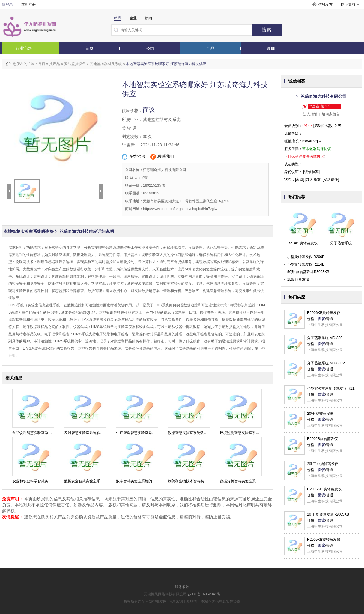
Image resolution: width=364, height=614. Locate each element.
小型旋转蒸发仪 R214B (306, 264)
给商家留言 (331, 114)
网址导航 (350, 5)
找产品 (55, 64)
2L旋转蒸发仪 (298, 279)
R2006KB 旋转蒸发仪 (324, 489)
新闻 (271, 48)
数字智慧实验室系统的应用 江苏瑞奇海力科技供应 (156, 481)
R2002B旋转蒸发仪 (322, 439)
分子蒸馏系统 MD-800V (326, 363)
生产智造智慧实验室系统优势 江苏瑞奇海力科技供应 (158, 433)
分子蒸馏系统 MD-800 (325, 338)
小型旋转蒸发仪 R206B (306, 257)
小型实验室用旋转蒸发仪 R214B (333, 388)
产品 (210, 48)
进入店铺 (310, 114)
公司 (150, 48)
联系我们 (162, 157)
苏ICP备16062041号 (204, 594)
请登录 (7, 5)
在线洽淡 (134, 157)
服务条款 (182, 587)
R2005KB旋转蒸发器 (324, 540)
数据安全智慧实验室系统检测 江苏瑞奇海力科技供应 (106, 481)
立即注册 (28, 5)
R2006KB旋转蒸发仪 (324, 313)
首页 (89, 48)
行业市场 (24, 48)
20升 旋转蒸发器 (320, 414)
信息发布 (325, 5)
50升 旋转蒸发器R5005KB (308, 272)
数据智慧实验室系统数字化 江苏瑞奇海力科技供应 (208, 433)
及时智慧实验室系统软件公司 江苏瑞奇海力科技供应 (106, 433)
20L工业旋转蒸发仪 (323, 464)
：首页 (40, 64)
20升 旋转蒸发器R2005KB (328, 514)
